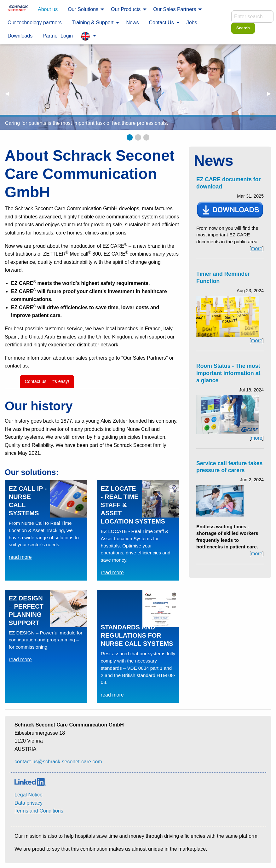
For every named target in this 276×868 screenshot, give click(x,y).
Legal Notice (29, 795)
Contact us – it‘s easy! (47, 381)
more (256, 249)
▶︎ (272, 93)
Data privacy (29, 803)
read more (20, 557)
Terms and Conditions (39, 811)
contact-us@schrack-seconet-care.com (58, 762)
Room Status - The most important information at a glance (228, 373)
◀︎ (9, 93)
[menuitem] (18, 9)
